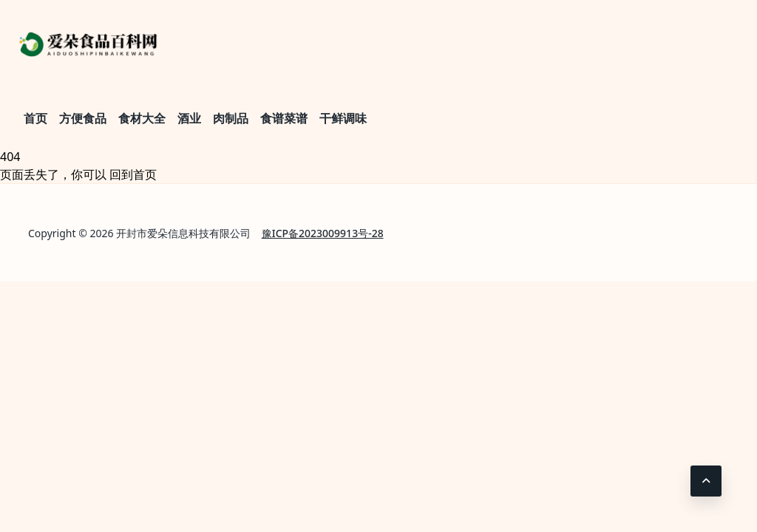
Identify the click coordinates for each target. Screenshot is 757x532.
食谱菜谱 (284, 118)
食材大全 (142, 118)
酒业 (189, 118)
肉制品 (231, 118)
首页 (35, 118)
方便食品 (83, 118)
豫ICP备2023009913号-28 (323, 233)
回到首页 (133, 174)
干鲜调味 (343, 118)
